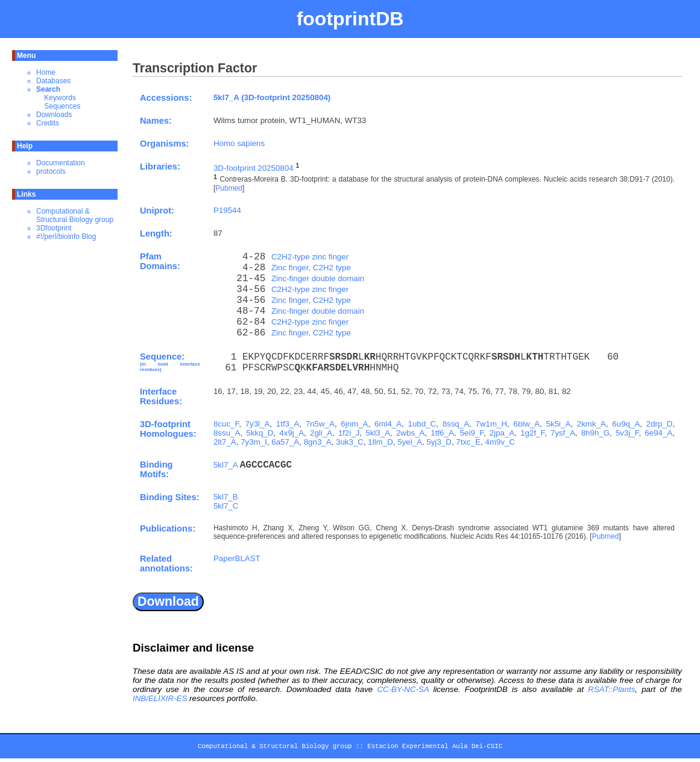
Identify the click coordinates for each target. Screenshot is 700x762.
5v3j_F (627, 433)
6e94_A (658, 433)
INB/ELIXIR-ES (160, 698)
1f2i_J (349, 433)
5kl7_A (225, 465)
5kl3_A (378, 433)
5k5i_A (559, 424)
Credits (48, 123)
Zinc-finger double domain (318, 278)
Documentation (61, 163)
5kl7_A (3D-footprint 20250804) (272, 97)
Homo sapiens (239, 143)
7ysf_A (563, 433)
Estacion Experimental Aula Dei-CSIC (435, 748)
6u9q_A (626, 424)
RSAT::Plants (611, 689)
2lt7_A (225, 442)
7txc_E (468, 442)
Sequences (62, 106)
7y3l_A (258, 424)
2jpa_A (502, 433)
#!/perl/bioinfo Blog (66, 237)
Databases (53, 81)
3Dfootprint (54, 228)
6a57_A (285, 442)
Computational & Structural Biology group (75, 215)
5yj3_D (439, 442)
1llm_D (380, 442)
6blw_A (527, 424)
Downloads (54, 115)
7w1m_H (492, 424)
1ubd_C (422, 424)
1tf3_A (288, 424)
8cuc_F (226, 424)
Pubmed (229, 188)
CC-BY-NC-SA (403, 689)
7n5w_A (320, 424)
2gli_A (321, 433)
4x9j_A (292, 433)
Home (46, 72)
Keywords (60, 98)
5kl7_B (226, 497)
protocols (51, 171)
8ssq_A (456, 424)
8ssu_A (227, 433)
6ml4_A (388, 424)
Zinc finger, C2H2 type (311, 268)
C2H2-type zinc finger (310, 257)
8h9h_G (595, 433)
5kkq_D (260, 433)
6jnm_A (354, 424)
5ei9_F (472, 433)
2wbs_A (410, 433)
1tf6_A (442, 433)
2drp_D (660, 424)
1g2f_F (532, 433)
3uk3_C (350, 442)
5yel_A (410, 442)
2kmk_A (591, 424)
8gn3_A (318, 442)
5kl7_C (226, 506)
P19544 (227, 210)
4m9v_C (500, 442)
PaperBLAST (237, 558)
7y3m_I (254, 442)
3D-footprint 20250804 (254, 168)
